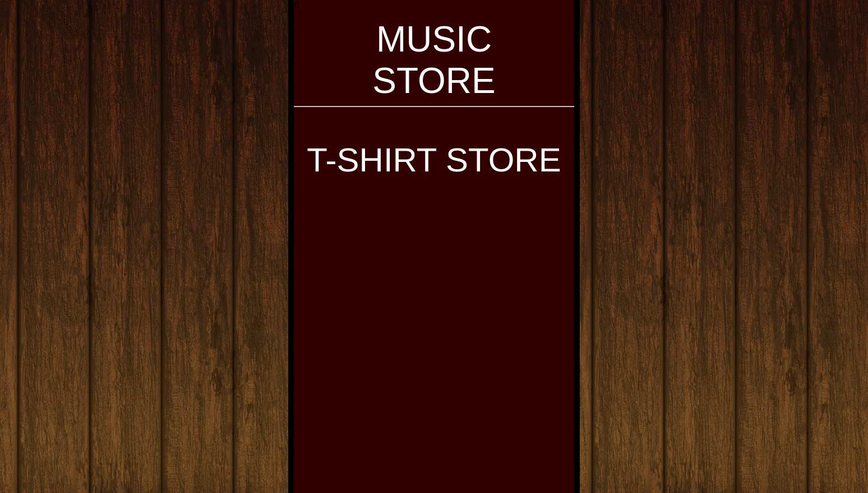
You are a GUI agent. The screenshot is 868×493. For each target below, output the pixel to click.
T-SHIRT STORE (434, 160)
